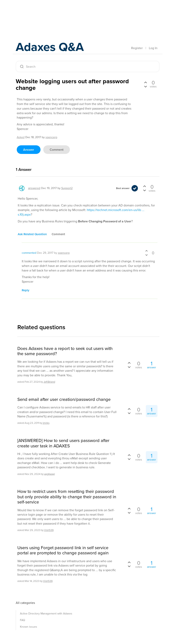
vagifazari (49, 474)
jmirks (46, 423)
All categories (25, 603)
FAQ (23, 620)
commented (29, 253)
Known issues (29, 627)
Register (137, 48)
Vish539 (49, 530)
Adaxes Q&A (50, 47)
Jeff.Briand (49, 382)
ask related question (32, 234)
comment (57, 150)
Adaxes (35, 12)
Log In (153, 48)
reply (26, 290)
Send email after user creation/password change (64, 399)
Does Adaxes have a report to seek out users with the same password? (65, 351)
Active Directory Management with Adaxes (46, 614)
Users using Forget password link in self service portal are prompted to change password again (63, 550)
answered (34, 188)
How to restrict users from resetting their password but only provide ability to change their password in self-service (67, 497)
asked (21, 137)
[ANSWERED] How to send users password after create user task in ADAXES (63, 443)
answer (29, 150)
